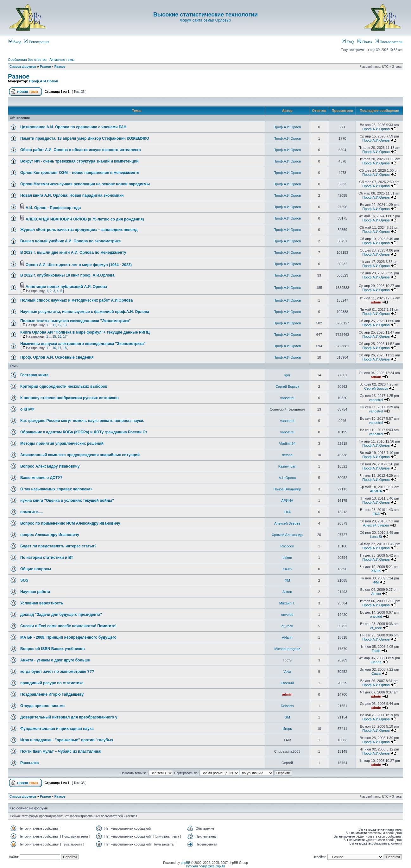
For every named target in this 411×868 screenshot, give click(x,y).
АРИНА (376, 491)
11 (54, 325)
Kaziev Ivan (287, 466)
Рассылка (29, 763)
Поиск (365, 42)
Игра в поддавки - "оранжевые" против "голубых (67, 740)
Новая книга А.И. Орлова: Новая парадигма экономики (72, 195)
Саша (376, 673)
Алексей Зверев (287, 523)
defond (287, 455)
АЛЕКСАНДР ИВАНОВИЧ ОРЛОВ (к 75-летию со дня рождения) (85, 219)
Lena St (376, 537)
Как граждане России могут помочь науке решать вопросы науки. (82, 421)
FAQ (348, 42)
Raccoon (287, 546)
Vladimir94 (287, 444)
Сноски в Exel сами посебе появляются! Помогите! (68, 626)
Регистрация (37, 42)
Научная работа (35, 592)
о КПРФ (27, 409)
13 (65, 325)
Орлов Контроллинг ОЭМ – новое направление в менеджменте (80, 173)
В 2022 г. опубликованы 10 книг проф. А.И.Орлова (67, 275)
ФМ (287, 580)
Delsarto (287, 706)
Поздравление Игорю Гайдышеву (52, 694)
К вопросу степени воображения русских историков (70, 398)
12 (59, 325)
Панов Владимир (287, 489)
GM (287, 717)
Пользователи (389, 42)
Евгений (287, 683)
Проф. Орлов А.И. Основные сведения (57, 357)
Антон (287, 592)
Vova (287, 672)
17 (65, 337)
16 (59, 337)
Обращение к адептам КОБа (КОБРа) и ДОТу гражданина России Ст (84, 432)
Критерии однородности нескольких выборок (64, 386)
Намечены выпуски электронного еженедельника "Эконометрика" (83, 344)
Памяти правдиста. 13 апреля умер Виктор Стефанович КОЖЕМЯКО (85, 138)
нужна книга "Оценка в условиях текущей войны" (67, 501)
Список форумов (23, 67)
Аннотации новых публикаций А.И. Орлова (66, 287)
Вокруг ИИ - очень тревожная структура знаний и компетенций (79, 161)
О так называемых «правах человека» (56, 489)
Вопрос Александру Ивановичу (50, 466)
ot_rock (287, 626)
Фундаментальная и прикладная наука (57, 729)
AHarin (287, 637)
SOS (24, 580)
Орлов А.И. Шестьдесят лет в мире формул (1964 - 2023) (79, 265)
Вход (15, 42)
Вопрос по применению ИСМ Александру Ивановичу (70, 523)
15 (54, 337)
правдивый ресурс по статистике (52, 683)
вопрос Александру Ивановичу (50, 535)
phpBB (186, 863)
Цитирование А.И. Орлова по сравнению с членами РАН (73, 127)
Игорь (287, 729)
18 (65, 348)
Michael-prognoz (287, 649)
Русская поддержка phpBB (205, 866)
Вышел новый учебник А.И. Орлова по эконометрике (70, 241)
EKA (287, 512)
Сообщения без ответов (27, 60)
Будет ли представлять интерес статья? (58, 546)
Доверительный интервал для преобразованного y (69, 717)
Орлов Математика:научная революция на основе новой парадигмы (85, 184)
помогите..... (32, 512)
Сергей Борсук (287, 386)
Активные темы (62, 60)
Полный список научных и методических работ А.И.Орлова (76, 300)
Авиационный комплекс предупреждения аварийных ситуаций (80, 455)
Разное (45, 67)
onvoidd (287, 615)
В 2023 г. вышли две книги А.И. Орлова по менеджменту (73, 252)
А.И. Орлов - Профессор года (53, 208)
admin (376, 302)
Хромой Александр (287, 535)
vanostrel (287, 398)
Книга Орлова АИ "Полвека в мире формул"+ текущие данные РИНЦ (85, 332)
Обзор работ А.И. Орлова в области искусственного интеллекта (81, 150)
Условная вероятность (42, 603)
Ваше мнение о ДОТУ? (41, 478)
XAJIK (287, 569)
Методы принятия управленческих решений (62, 444)
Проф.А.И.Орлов (44, 81)
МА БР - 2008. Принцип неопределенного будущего (68, 637)
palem (287, 558)
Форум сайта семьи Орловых (205, 20)
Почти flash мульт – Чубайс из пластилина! (61, 751)
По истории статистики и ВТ (47, 558)
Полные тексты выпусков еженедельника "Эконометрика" (76, 321)
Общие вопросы (36, 569)
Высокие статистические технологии (205, 15)
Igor (287, 375)
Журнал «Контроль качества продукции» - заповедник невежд (79, 230)
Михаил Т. (287, 603)
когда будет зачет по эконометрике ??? (57, 672)
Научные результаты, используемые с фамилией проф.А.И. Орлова (85, 312)
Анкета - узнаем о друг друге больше (55, 660)
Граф (376, 651)
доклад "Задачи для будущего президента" (61, 615)
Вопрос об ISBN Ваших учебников (52, 649)
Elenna (376, 662)
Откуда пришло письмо (42, 706)
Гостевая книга (34, 375)
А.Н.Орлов (287, 478)
